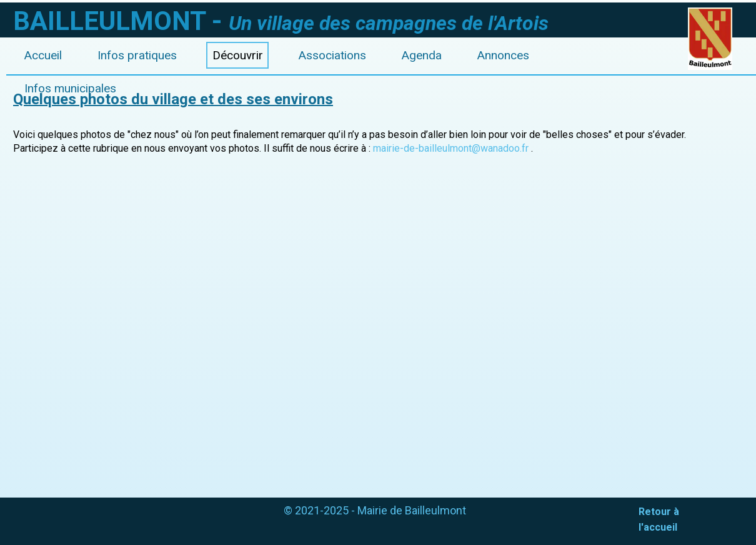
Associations (332, 55)
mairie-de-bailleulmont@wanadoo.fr (451, 148)
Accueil (43, 55)
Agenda (422, 55)
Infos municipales (70, 88)
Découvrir (238, 55)
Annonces (503, 55)
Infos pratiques (137, 55)
